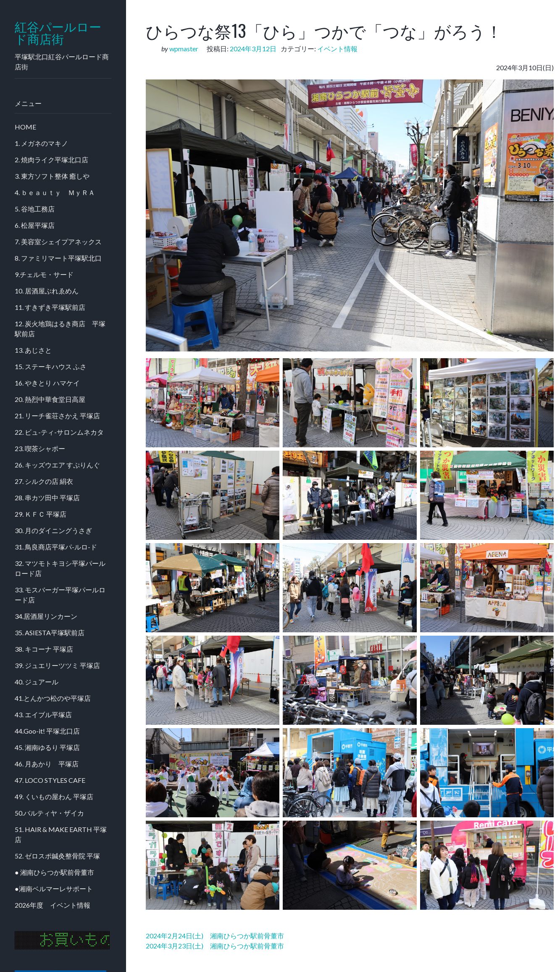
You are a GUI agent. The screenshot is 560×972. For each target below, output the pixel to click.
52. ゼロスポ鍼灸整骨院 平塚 (57, 856)
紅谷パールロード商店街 (58, 33)
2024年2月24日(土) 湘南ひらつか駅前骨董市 (215, 936)
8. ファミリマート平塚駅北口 (58, 258)
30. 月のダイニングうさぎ (53, 530)
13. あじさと (33, 350)
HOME (25, 127)
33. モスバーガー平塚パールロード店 (60, 595)
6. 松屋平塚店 (35, 225)
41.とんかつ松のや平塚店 (53, 698)
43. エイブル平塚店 (43, 714)
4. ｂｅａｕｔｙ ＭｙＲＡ (55, 192)
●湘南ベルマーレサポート (54, 889)
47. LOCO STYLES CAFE (50, 780)
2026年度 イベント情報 (53, 905)
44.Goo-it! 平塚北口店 (47, 731)
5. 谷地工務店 (35, 209)
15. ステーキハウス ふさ (51, 366)
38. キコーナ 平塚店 (44, 649)
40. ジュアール (37, 682)
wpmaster (184, 49)
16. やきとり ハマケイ (47, 383)
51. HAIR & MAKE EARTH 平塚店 (61, 834)
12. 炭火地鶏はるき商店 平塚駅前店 (60, 329)
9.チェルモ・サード (44, 274)
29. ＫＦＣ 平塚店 (41, 514)
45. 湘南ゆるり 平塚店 (47, 747)
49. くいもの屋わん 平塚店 (54, 796)
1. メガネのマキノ (41, 143)
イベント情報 (337, 49)
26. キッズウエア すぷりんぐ (57, 465)
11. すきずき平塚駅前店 (50, 307)
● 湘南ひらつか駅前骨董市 (54, 872)
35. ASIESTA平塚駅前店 (50, 633)
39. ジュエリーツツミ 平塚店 (57, 665)
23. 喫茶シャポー (40, 448)
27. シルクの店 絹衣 (44, 481)
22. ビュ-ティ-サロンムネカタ (59, 432)
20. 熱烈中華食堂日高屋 (50, 399)
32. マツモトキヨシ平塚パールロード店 (60, 568)
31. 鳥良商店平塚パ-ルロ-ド (56, 547)
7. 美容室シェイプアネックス (58, 242)
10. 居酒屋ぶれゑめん (47, 291)
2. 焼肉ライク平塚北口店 (51, 160)
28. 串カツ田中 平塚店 (47, 498)
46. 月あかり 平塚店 (47, 764)
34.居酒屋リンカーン (46, 616)
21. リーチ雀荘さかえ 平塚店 (57, 416)
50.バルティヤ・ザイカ (49, 813)
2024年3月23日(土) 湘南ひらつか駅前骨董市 (215, 946)
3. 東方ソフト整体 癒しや (52, 176)
